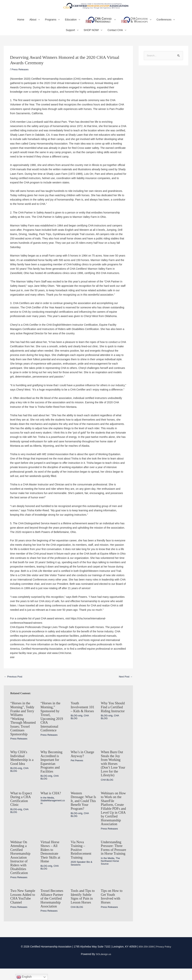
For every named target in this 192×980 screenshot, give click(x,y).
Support (70, 35)
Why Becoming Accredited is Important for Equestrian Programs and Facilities (52, 773)
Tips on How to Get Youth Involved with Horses (112, 908)
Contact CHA (115, 35)
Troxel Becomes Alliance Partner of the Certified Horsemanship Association (53, 910)
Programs (51, 24)
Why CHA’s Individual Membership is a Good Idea (23, 769)
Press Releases (21, 74)
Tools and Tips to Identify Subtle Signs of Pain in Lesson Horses (82, 910)
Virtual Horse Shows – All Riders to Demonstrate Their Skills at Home (51, 864)
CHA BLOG (108, 790)
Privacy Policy (164, 958)
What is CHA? (52, 804)
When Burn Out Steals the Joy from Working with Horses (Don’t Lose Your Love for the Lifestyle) (113, 775)
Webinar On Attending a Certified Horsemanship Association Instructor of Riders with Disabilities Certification (21, 870)
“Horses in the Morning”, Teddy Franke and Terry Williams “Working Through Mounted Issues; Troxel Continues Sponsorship (23, 727)
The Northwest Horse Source (111, 877)
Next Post (125, 681)
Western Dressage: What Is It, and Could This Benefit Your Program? (83, 811)
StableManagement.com (53, 812)
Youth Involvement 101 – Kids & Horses (81, 714)
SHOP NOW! (91, 35)
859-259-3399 (146, 958)
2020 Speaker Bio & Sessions (82, 876)
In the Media (48, 808)
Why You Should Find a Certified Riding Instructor (113, 714)
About (33, 24)
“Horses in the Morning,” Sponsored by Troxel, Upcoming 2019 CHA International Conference (53, 721)
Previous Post (14, 681)
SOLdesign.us (103, 966)
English (24, 977)
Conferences (164, 24)
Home (21, 24)
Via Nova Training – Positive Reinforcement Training (82, 863)
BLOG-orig (77, 724)
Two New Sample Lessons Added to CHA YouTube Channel (22, 910)
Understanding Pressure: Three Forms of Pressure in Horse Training (113, 863)
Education (71, 24)
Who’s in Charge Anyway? (83, 765)
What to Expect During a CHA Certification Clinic (22, 809)
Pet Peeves (77, 772)
